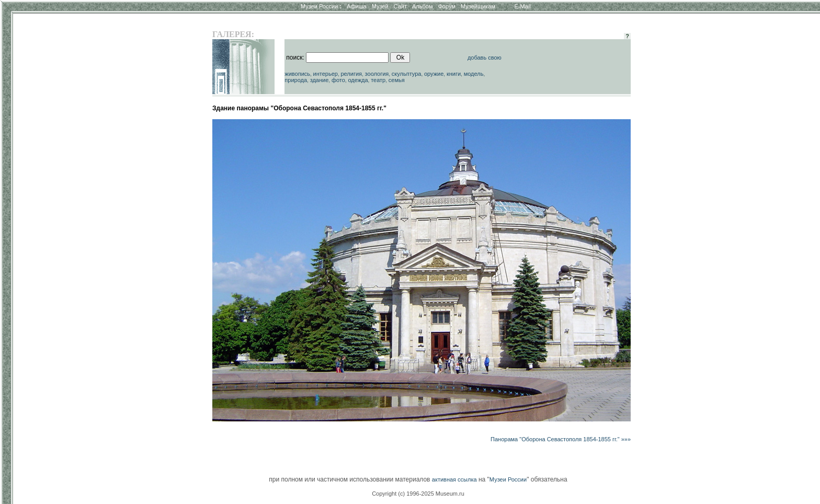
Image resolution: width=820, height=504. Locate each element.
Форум (446, 6)
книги (454, 74)
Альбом (422, 6)
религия (351, 74)
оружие (434, 74)
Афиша (357, 6)
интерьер (326, 74)
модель (474, 74)
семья (397, 80)
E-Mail (523, 6)
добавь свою (485, 58)
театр (378, 80)
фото (338, 80)
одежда (358, 80)
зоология (377, 74)
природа (296, 80)
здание (320, 80)
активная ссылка (454, 479)
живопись (297, 74)
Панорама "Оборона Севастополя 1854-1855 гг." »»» (561, 439)
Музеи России (321, 6)
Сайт (400, 6)
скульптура (407, 74)
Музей (380, 6)
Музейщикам (478, 6)
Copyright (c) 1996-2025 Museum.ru (418, 494)
